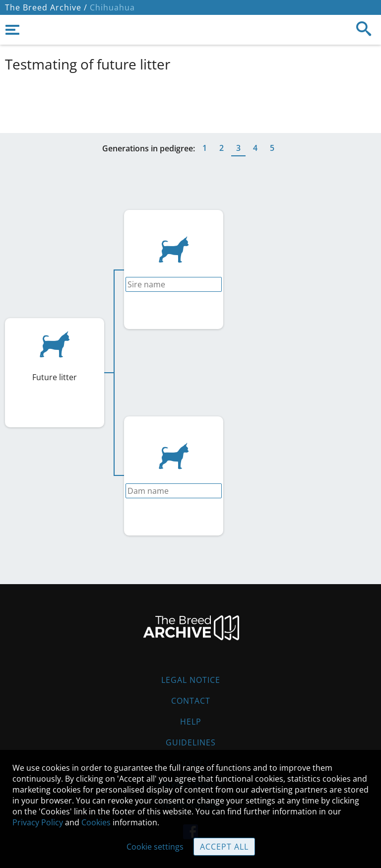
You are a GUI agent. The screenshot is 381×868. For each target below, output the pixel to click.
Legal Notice (191, 680)
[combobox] (174, 284)
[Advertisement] (190, 101)
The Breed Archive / (46, 7)
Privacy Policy (38, 822)
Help (191, 722)
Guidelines (191, 742)
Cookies (96, 822)
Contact (191, 701)
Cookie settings (155, 847)
